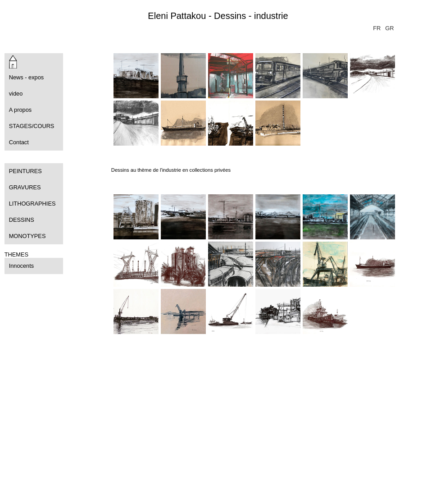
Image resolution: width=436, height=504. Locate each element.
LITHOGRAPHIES (32, 204)
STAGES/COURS (32, 126)
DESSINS (22, 220)
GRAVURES (25, 187)
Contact (19, 142)
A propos (20, 110)
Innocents (22, 266)
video (16, 94)
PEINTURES (25, 171)
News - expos (27, 77)
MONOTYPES (27, 236)
